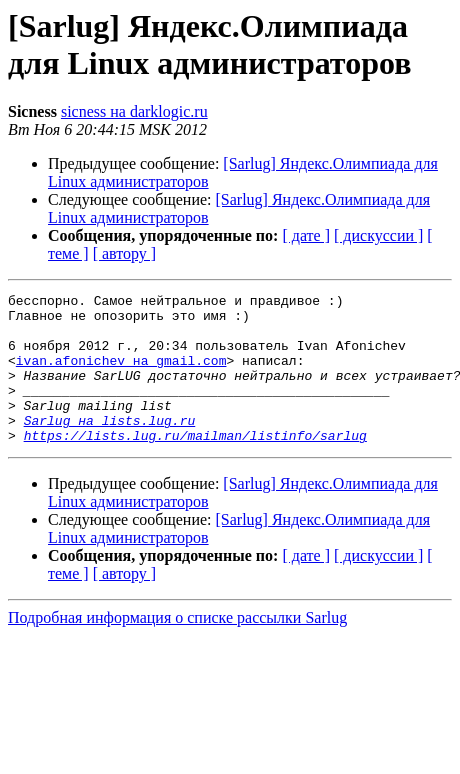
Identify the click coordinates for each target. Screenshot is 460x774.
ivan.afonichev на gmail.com (121, 375)
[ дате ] (306, 235)
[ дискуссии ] (378, 235)
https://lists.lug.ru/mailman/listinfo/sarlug (195, 465)
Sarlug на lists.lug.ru (110, 447)
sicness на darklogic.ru (134, 111)
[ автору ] (124, 253)
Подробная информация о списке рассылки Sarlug (177, 647)
